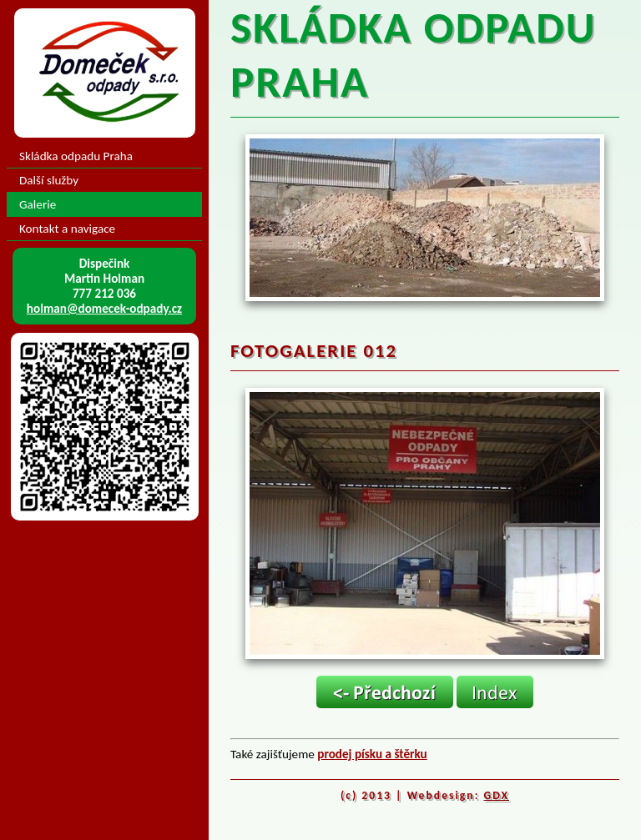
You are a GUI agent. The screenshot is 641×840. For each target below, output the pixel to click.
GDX (497, 795)
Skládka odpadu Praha (76, 156)
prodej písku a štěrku (372, 754)
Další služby (49, 180)
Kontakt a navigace (67, 229)
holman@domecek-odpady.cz (104, 309)
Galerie (38, 204)
